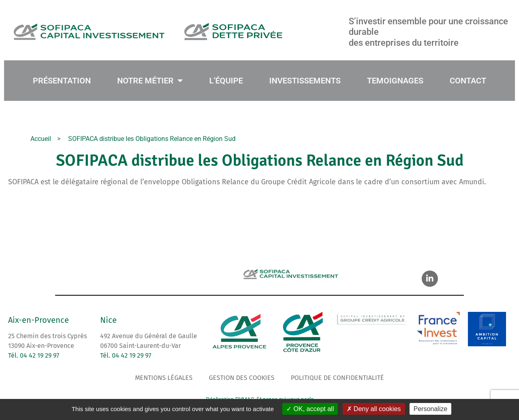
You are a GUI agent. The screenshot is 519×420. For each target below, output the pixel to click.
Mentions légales (164, 378)
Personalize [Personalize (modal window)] (431, 409)
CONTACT (468, 81)
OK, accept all (310, 409)
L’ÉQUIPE (226, 81)
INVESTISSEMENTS (305, 81)
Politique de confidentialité (337, 378)
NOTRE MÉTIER (150, 81)
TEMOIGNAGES (395, 81)
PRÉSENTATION (62, 81)
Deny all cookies (374, 409)
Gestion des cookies (242, 378)
